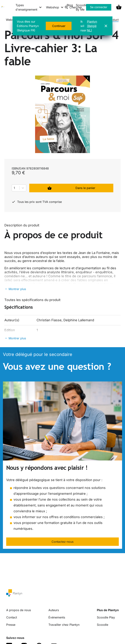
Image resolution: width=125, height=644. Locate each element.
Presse (11, 625)
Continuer (59, 26)
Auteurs (54, 610)
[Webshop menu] (55, 7)
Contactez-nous (62, 542)
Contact (12, 617)
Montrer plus (17, 289)
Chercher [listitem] (73, 7)
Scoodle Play (106, 617)
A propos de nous (19, 610)
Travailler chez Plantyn (64, 625)
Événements (57, 617)
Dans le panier (71, 188)
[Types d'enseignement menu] (29, 7)
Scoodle (103, 625)
